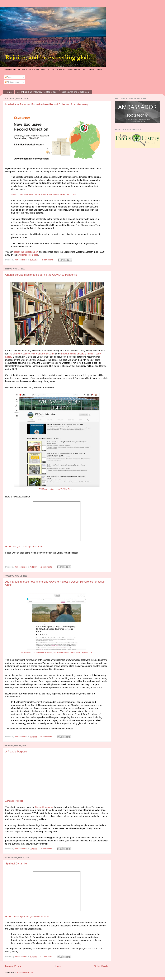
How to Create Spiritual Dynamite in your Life (27, 917)
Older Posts (101, 966)
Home (9, 92)
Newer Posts (13, 966)
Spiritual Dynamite (16, 864)
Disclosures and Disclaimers (75, 92)
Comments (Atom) (25, 972)
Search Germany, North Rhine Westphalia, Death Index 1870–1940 (44, 194)
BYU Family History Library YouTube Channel (57, 489)
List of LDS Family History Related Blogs (37, 92)
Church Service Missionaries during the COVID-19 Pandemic (41, 275)
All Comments (12, 82)
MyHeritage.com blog (28, 255)
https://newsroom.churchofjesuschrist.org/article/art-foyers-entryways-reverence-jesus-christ (57, 652)
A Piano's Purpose (16, 752)
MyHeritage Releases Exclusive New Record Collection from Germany (47, 104)
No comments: (47, 260)
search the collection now (26, 252)
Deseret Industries (44, 807)
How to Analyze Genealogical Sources (24, 547)
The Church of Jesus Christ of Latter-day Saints (31, 354)
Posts (8, 77)
